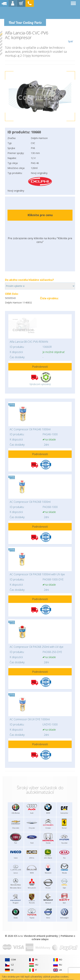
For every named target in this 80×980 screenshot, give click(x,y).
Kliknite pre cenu (40, 215)
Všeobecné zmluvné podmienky (41, 936)
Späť (70, 37)
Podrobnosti (40, 367)
